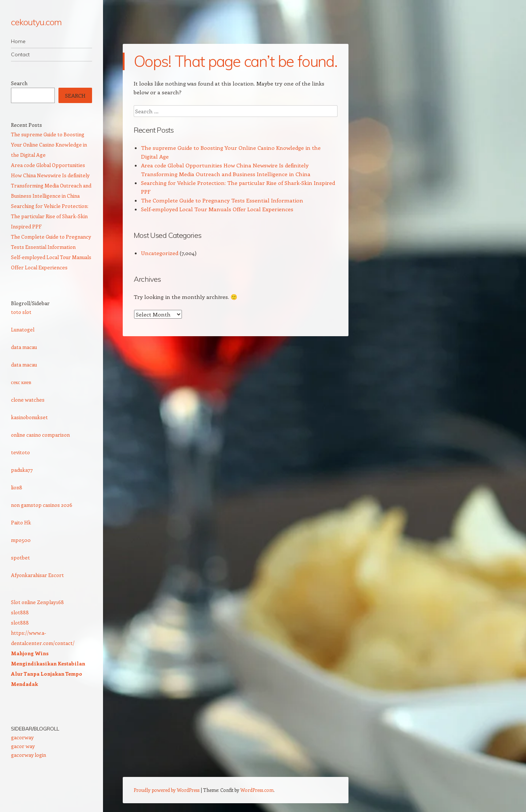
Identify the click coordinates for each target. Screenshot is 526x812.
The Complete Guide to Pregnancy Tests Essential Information (222, 200)
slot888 (20, 612)
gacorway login (28, 755)
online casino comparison (40, 435)
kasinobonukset (29, 417)
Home (18, 41)
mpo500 (21, 540)
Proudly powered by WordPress (167, 790)
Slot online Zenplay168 (37, 602)
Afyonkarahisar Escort (37, 575)
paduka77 (22, 470)
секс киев (21, 382)
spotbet (20, 557)
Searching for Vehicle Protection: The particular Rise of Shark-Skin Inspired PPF (50, 216)
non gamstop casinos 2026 (42, 505)
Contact (20, 54)
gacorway (22, 737)
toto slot (21, 312)
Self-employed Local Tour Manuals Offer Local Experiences (217, 209)
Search (19, 83)
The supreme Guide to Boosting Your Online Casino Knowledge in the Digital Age (49, 145)
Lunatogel (23, 329)
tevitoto (20, 452)
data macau (24, 347)
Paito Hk (21, 522)
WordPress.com (257, 790)
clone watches (28, 400)
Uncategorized (160, 253)
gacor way (23, 746)
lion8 (17, 487)
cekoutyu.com (36, 22)
